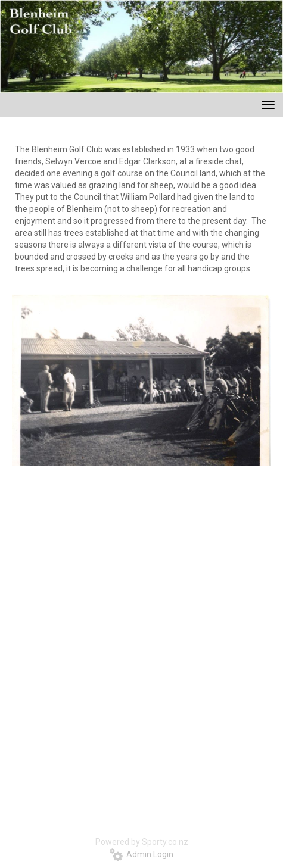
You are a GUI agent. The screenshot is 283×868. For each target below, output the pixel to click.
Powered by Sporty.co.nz (142, 842)
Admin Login (141, 854)
